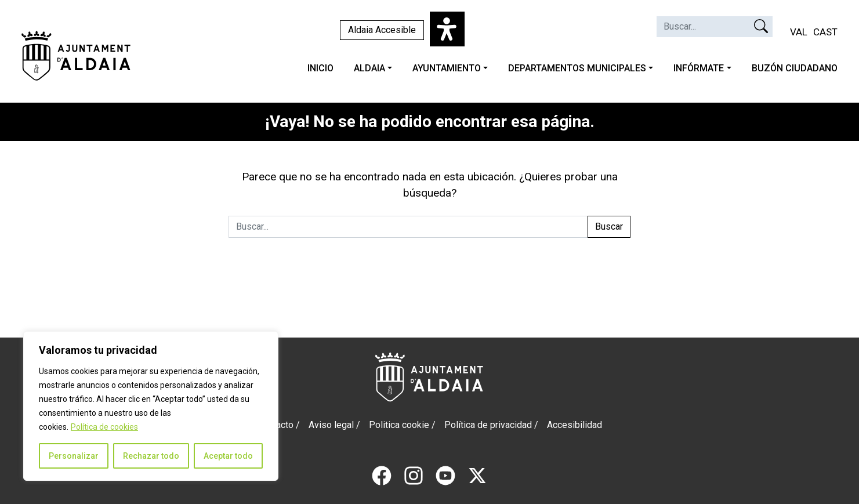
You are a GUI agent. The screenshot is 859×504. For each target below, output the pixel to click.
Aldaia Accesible (382, 30)
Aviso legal (331, 425)
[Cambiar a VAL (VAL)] (799, 32)
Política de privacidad (488, 425)
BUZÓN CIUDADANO (795, 68)
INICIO (320, 68)
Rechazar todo (151, 456)
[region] (151, 406)
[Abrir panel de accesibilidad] (447, 29)
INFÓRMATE (699, 68)
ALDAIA (369, 68)
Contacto (276, 425)
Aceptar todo (228, 456)
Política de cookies (104, 427)
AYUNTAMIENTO (447, 68)
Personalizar (74, 456)
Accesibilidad (575, 425)
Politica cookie (399, 425)
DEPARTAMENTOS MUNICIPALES (577, 68)
